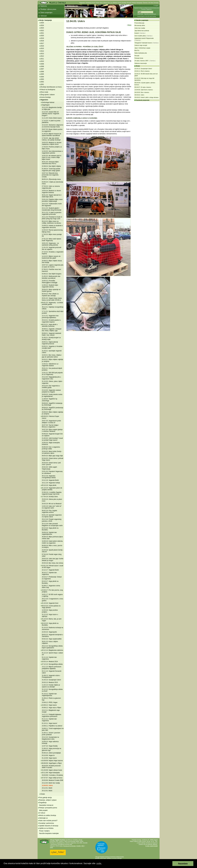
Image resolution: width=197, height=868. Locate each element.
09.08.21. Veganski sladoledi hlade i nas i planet (52, 334)
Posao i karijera (44, 831)
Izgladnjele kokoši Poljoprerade (144, 38)
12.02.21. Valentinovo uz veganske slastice (50, 365)
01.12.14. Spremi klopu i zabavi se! (52, 654)
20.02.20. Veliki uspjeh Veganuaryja (50, 468)
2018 (42, 41)
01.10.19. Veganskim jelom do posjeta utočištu (52, 489)
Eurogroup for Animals (70, 846)
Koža (98, 3)
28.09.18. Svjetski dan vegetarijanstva (49, 533)
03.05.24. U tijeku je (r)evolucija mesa (53, 183)
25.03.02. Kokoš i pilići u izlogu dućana (146, 97)
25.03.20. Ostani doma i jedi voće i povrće (51, 464)
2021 (42, 33)
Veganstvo (82, 3)
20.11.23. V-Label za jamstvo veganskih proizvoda (52, 213)
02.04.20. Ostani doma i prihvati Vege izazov (53, 459)
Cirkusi (105, 3)
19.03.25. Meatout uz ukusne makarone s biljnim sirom (52, 143)
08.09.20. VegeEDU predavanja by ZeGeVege (53, 409)
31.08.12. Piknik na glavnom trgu (51, 699)
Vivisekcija (89, 3)
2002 (42, 82)
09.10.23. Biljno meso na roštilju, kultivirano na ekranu (52, 222)
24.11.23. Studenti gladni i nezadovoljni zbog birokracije (52, 209)
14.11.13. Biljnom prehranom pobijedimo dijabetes (52, 668)
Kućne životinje (122, 3)
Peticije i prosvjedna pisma (48, 808)
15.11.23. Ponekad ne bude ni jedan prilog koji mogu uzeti (52, 218)
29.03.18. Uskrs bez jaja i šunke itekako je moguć (53, 560)
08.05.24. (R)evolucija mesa (51, 179)
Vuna (101, 3)
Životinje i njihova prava (48, 9)
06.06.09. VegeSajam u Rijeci (52, 763)
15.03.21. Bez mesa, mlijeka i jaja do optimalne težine (52, 356)
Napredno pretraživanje (150, 14)
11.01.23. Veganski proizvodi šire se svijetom (52, 248)
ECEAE (79, 846)
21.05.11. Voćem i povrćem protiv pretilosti (51, 734)
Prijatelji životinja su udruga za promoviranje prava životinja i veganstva (147, 9)
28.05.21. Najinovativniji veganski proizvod (50, 343)
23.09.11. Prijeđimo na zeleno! (52, 726)
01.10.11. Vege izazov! (50, 723)
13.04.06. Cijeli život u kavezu (144, 90)
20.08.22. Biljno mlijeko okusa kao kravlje (52, 262)
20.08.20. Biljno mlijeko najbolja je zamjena (53, 413)
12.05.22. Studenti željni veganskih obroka (50, 286)
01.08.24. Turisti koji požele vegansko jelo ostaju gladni (51, 170)
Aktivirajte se (43, 818)
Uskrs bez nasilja (140, 28)
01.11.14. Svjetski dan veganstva (49, 658)
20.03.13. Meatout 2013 (50, 682)
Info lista (151, 3)
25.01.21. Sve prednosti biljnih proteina (52, 369)
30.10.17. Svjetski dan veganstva (49, 573)
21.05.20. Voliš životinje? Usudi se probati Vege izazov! (52, 439)
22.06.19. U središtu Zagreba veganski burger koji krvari (52, 493)
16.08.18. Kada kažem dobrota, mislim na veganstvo (52, 542)
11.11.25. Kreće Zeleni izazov (52, 118)
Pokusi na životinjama (48, 90)
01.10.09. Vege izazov (49, 758)
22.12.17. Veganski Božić (50, 570)
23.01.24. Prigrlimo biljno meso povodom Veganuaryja (52, 200)
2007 (42, 69)
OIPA (51, 847)
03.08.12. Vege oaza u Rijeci (52, 708)
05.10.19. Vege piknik (49, 485)
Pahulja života (139, 58)
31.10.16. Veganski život (50, 603)
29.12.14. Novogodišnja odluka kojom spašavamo (52, 647)
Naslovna (44, 6)
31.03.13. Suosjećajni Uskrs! (52, 680)
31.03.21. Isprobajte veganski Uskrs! (52, 352)
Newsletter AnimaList (46, 805)
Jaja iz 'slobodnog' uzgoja (142, 48)
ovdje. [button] (99, 863)
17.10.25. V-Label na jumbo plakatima (51, 122)
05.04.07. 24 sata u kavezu (143, 87)
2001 (42, 84)
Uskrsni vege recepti (141, 45)
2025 (42, 23)
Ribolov (115, 3)
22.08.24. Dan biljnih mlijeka (51, 166)
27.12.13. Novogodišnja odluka (52, 664)
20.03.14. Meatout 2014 (50, 662)
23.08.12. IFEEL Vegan (50, 702)
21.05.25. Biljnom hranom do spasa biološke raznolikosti (52, 135)
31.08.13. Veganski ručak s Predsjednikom (51, 676)
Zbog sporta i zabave (48, 95)
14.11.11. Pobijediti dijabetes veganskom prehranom (52, 715)
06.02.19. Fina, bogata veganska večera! (50, 511)
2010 (42, 61)
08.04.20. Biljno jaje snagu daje (52, 456)
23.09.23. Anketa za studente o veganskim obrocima (52, 226)
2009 (42, 64)
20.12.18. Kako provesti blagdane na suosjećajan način (52, 525)
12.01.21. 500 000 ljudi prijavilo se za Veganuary (52, 374)
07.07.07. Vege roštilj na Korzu (52, 778)
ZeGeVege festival (48, 102)
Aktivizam (44, 16)
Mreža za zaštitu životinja (48, 815)
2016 (42, 46)
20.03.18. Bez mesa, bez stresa (53, 563)
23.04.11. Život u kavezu (142, 71)
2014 (42, 51)
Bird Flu (137, 50)
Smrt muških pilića (140, 36)
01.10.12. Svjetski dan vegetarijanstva (49, 695)
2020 (42, 36)
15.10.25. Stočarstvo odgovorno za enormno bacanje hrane (53, 126)
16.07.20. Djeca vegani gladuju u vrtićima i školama (52, 430)
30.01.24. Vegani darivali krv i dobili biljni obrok (52, 196)
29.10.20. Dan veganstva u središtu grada (51, 387)
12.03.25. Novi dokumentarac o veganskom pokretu (52, 152)
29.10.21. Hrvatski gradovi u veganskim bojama (51, 321)
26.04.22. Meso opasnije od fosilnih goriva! (51, 290)
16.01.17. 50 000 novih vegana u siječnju (52, 595)
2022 (42, 31)
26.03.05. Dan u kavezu (142, 92)
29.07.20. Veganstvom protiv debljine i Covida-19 (52, 422)
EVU (61, 846)
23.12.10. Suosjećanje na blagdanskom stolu (50, 738)
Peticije (134, 3)
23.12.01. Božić (47, 788)
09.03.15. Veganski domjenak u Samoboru (52, 635)
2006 (42, 72)
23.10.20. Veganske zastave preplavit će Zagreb (51, 391)
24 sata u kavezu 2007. (142, 61)
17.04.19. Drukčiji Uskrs (50, 497)
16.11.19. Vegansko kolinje (51, 483)
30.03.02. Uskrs (139, 95)
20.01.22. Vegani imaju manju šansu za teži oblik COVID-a (52, 299)
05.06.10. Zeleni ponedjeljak (51, 753)
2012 (42, 56)
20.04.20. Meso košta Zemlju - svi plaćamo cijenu (52, 452)
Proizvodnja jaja (139, 23)
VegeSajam (46, 105)
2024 (42, 25)
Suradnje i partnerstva (47, 823)
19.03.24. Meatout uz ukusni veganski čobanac (51, 191)
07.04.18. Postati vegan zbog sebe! (52, 555)
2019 (42, 38)
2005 (42, 74)
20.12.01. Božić (47, 791)
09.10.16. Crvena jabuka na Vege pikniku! (51, 607)
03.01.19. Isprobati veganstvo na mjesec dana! (52, 516)
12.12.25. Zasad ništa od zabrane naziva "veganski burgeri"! (51, 114)
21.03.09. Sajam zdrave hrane (52, 770)
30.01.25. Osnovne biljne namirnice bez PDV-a (50, 163)
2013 (42, 54)
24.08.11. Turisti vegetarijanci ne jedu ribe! (53, 729)
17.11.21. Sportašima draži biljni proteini (53, 312)
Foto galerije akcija (45, 798)
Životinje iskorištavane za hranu (51, 87)
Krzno (94, 3)
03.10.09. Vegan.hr (48, 755)
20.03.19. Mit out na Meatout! (52, 504)
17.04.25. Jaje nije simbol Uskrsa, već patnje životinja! (51, 139)
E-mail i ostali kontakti (152, 846)
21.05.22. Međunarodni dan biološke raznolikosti (51, 277)
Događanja (43, 803)
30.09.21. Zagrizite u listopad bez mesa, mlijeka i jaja (52, 330)
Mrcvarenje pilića (140, 25)
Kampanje (139, 3)
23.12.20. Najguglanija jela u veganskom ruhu (51, 378)
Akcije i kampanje (46, 20)
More (130, 25)
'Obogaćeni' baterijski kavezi (143, 43)
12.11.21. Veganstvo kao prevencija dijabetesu (50, 317)
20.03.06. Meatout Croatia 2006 (53, 780)
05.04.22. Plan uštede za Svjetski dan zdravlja (50, 295)
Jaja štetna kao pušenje (142, 31)
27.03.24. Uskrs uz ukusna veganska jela (51, 187)
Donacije (156, 3)
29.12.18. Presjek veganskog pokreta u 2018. (52, 520)
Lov (111, 3)
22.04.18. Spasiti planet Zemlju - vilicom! (53, 551)
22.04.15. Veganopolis (49, 632)
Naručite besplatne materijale (49, 833)
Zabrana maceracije (141, 63)
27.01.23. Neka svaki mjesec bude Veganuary (52, 240)
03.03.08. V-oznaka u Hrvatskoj (52, 775)
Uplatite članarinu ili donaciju (49, 826)
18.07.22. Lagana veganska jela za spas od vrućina (53, 266)
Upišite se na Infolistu (46, 828)
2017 (42, 43)
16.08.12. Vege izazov (49, 705)
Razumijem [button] (183, 863)
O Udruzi (42, 813)
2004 (42, 77)
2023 (42, 28)
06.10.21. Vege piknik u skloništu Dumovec (50, 325)
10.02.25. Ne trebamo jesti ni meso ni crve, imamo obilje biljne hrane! (52, 157)
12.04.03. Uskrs (47, 785)
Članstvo (145, 3)
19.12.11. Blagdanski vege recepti (51, 711)
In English (156, 6)
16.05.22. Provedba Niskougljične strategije (50, 282)
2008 (42, 66)
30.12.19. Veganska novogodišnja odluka (49, 477)
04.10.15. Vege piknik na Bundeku (50, 624)
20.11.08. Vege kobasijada (51, 773)
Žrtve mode (44, 92)
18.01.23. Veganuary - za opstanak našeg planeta (50, 244)
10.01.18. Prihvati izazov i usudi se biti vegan (53, 567)
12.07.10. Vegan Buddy (50, 746)
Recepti (129, 3)
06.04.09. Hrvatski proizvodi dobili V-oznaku (51, 767)
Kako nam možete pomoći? (48, 821)
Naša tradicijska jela (141, 53)
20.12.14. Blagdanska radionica (53, 650)
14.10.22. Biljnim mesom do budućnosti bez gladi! (51, 257)
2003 (42, 79)
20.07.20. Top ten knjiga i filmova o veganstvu (50, 426)
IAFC (83, 846)
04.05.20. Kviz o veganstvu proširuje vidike (51, 448)
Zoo (109, 3)
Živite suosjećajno (46, 13)
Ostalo (43, 794)
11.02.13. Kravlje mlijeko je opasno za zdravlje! (51, 686)
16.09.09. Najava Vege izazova (52, 761)
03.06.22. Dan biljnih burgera (52, 274)
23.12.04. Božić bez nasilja (51, 783)
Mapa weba (140, 14)
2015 (42, 48)
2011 (42, 59)
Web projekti (43, 810)
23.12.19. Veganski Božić (50, 480)
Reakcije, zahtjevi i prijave (48, 800)
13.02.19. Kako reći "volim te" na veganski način (52, 507)
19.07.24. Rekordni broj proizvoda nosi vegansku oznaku (50, 175)
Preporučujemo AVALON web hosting (147, 16)
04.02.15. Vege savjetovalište (52, 639)
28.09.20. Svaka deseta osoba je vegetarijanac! (52, 395)
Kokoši (137, 33)
